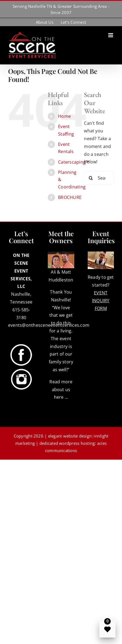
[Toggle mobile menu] (111, 35)
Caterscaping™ (73, 162)
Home (64, 116)
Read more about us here (61, 390)
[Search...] (99, 178)
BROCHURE (70, 197)
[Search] (91, 178)
